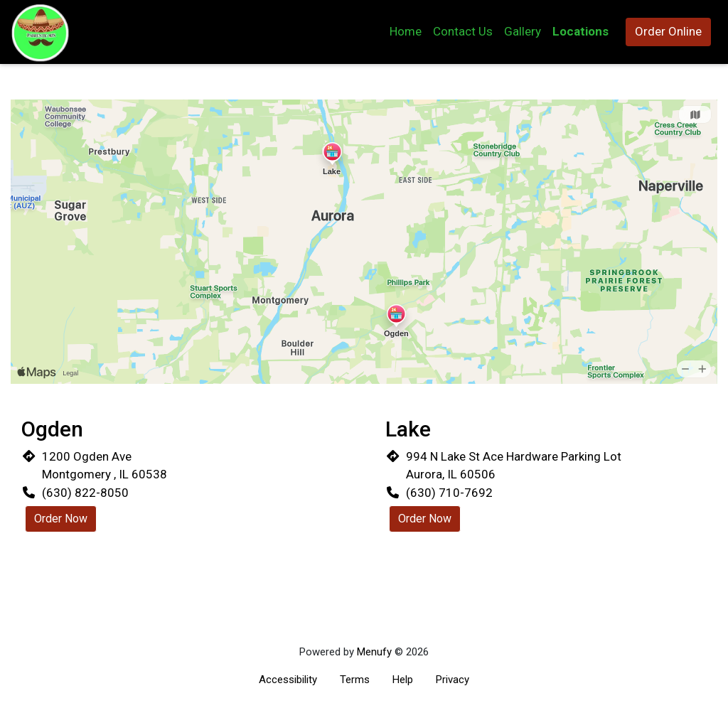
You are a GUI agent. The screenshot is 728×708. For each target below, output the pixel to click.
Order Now (61, 519)
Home (406, 31)
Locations (580, 31)
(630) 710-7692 (449, 493)
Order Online (668, 31)
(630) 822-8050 (85, 493)
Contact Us (463, 31)
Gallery (523, 31)
